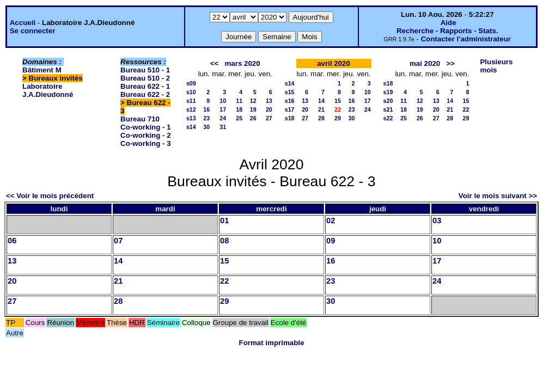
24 (223, 118)
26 (253, 118)
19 (253, 109)
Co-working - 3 (146, 143)
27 (269, 118)
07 (118, 241)
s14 (191, 127)
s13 (191, 118)
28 (321, 118)
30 (206, 127)
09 (331, 241)
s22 (388, 118)
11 (239, 101)
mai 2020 (425, 63)
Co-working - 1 (146, 127)
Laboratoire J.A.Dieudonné (48, 90)
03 (437, 220)
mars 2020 (242, 63)
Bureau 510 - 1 (145, 70)
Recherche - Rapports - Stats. (447, 31)
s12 (191, 109)
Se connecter (33, 31)
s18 (290, 118)
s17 (290, 109)
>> (450, 63)
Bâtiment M (42, 70)
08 (224, 241)
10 (223, 101)
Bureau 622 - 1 (145, 86)
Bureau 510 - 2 (145, 78)
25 (239, 118)
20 (269, 109)
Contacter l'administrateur (466, 39)
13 (269, 101)
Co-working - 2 (146, 135)
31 (223, 127)
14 (321, 101)
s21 (388, 109)
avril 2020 (334, 63)
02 (331, 220)
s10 (191, 92)
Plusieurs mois (496, 66)
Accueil (23, 23)
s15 (290, 92)
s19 (388, 92)
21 (321, 109)
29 (338, 118)
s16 (290, 101)
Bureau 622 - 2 (145, 94)
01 (224, 220)
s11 (191, 101)
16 (206, 109)
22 (466, 109)
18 (239, 109)
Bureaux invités (56, 78)
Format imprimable (272, 343)
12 (253, 101)
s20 (388, 101)
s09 (191, 83)
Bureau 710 (140, 119)
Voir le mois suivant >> (498, 196)
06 (12, 241)
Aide (449, 23)
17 (223, 109)
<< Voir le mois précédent (50, 196)
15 (338, 101)
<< (215, 63)
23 (206, 118)
